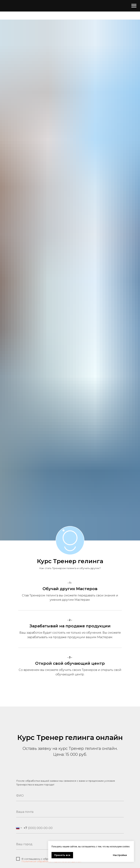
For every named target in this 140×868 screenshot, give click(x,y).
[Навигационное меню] (134, 6)
